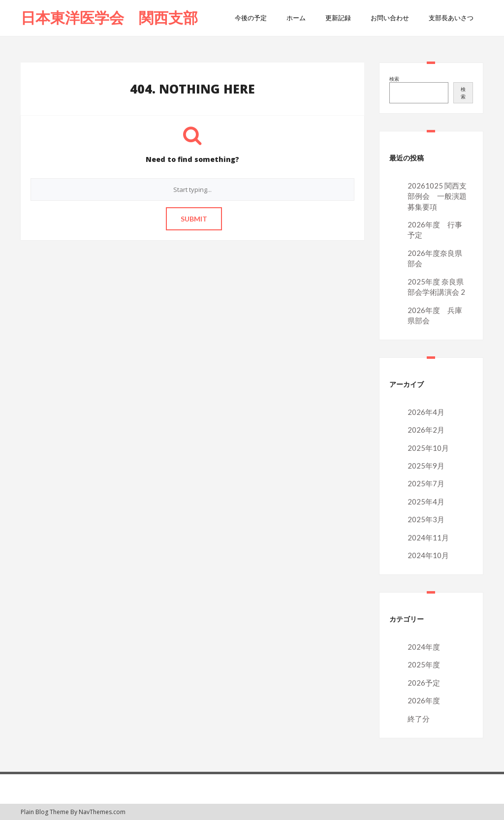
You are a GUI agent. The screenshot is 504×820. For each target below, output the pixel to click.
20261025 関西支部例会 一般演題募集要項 (437, 196)
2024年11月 (428, 537)
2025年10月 (428, 448)
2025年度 (424, 664)
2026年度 (424, 700)
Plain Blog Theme (45, 812)
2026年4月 (426, 412)
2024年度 (424, 647)
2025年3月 (426, 519)
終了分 (419, 719)
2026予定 (424, 683)
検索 (394, 79)
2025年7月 (426, 483)
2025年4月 (426, 502)
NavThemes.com (102, 812)
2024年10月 (428, 555)
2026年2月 (426, 430)
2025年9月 (426, 466)
